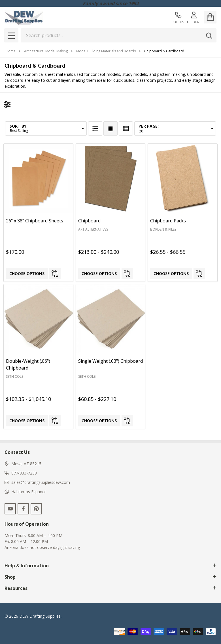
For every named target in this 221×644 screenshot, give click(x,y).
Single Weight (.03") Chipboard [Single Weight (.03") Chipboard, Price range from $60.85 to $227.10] (110, 361)
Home (11, 51)
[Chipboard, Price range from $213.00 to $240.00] (111, 178)
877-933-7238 (21, 473)
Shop (110, 577)
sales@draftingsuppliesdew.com (37, 482)
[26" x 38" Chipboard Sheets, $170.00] (38, 178)
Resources (110, 588)
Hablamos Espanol (25, 492)
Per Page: (149, 126)
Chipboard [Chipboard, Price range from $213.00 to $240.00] (89, 221)
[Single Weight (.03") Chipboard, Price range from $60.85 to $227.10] (111, 319)
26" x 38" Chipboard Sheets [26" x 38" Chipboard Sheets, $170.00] (35, 221)
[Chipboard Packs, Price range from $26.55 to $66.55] (183, 178)
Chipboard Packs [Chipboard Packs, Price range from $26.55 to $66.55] (168, 221)
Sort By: (19, 126)
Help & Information (110, 566)
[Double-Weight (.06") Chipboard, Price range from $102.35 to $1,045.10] (38, 319)
